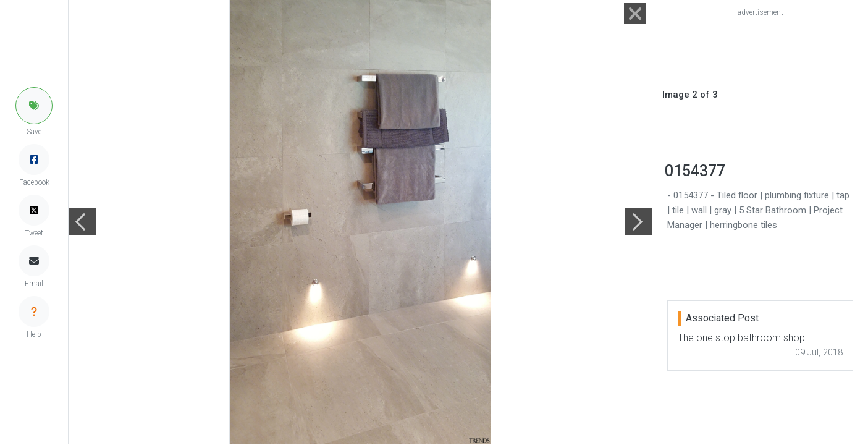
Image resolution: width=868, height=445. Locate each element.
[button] (34, 106)
